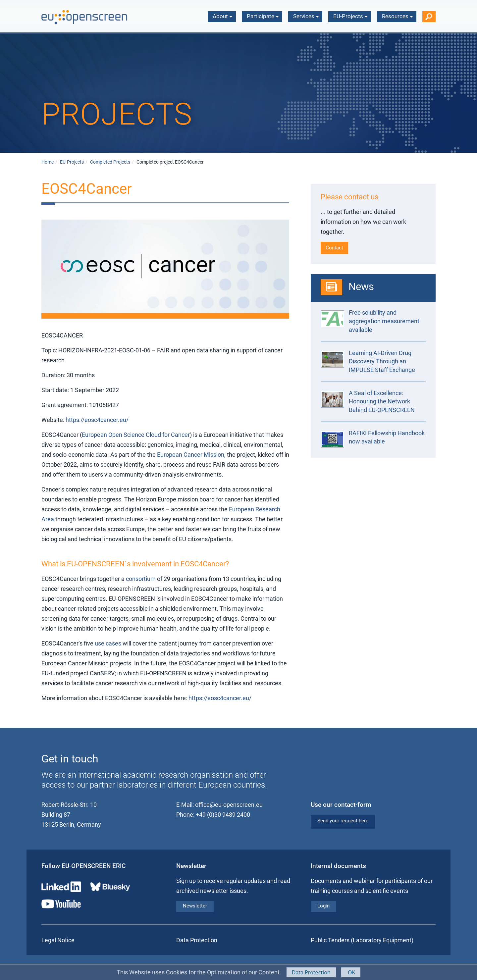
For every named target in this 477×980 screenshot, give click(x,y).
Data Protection (311, 972)
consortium (141, 579)
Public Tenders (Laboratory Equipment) (362, 940)
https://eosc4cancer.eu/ (97, 420)
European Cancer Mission (191, 455)
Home (48, 162)
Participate (263, 16)
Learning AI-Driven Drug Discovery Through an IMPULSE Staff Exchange (382, 361)
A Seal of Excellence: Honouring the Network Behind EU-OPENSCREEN (382, 401)
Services (306, 16)
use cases (109, 643)
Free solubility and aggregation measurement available (384, 321)
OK (351, 972)
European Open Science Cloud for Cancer (136, 435)
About (223, 16)
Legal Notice (58, 940)
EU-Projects (350, 16)
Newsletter (195, 906)
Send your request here (343, 821)
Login (323, 906)
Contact (334, 248)
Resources (397, 16)
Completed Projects (110, 162)
